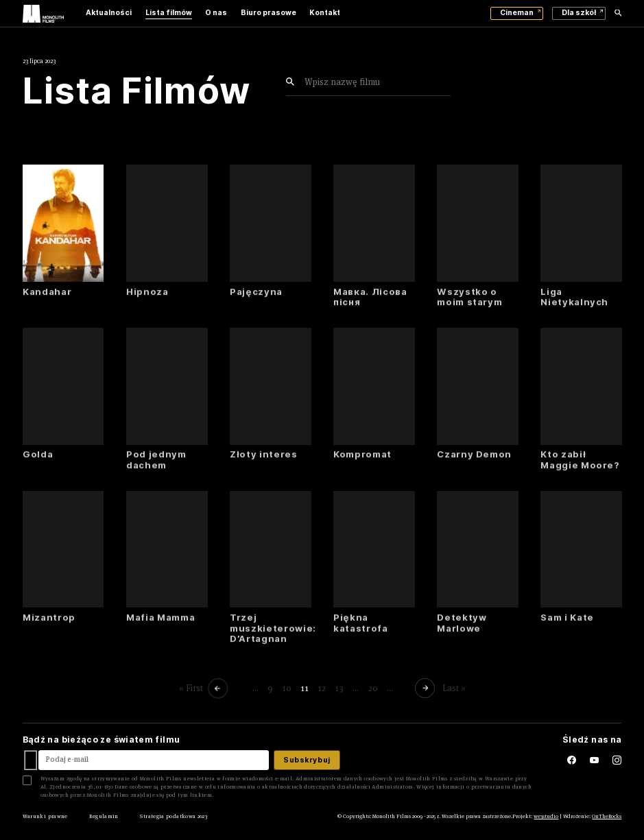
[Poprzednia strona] (218, 687)
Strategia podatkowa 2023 (174, 816)
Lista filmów (169, 13)
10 (287, 688)
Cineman (517, 13)
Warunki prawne (45, 816)
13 (339, 688)
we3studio (546, 816)
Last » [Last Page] (453, 688)
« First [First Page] (191, 688)
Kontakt (325, 13)
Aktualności (109, 13)
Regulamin (104, 816)
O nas (216, 13)
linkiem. (202, 795)
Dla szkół (579, 13)
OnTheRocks (607, 816)
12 (322, 688)
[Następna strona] (426, 687)
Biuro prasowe (269, 13)
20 (372, 688)
